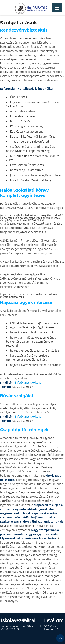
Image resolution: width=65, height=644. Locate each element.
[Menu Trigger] (57, 7)
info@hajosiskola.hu (28, 383)
